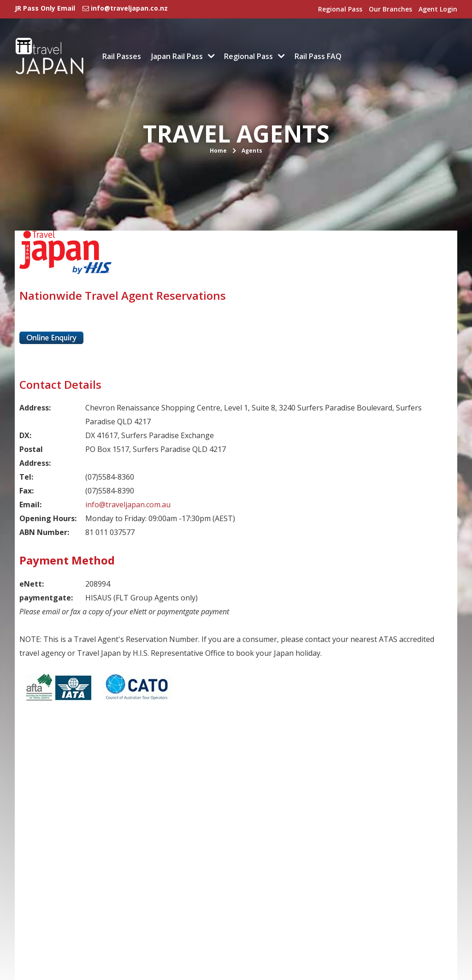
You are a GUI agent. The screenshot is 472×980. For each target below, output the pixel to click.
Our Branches (390, 9)
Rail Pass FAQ (318, 56)
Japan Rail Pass (177, 56)
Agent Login (438, 9)
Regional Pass (340, 9)
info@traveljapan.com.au (128, 505)
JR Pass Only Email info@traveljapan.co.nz (91, 8)
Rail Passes (122, 56)
